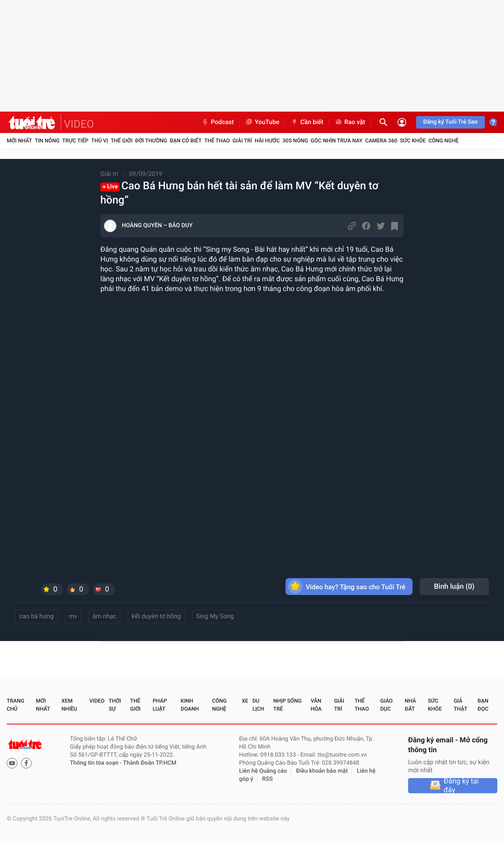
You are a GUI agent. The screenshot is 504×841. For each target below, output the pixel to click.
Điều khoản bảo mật (322, 771)
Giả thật (460, 705)
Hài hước (267, 141)
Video (97, 701)
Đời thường (151, 141)
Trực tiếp (76, 141)
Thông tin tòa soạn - (97, 763)
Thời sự (115, 705)
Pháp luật (160, 705)
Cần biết (307, 122)
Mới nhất (19, 141)
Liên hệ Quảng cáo (263, 771)
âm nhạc (104, 616)
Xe (245, 701)
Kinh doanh (190, 705)
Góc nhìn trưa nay (337, 141)
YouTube (262, 122)
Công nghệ (443, 141)
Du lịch (258, 705)
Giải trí (242, 141)
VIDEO (79, 124)
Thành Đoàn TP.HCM (150, 763)
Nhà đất (410, 705)
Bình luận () (454, 586)
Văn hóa (316, 705)
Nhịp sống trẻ (287, 705)
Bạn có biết (186, 141)
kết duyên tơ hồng (156, 616)
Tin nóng (47, 141)
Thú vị (99, 141)
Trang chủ (15, 705)
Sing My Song (215, 616)
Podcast (218, 122)
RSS (268, 779)
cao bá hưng (36, 616)
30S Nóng (295, 141)
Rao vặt (350, 122)
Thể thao (217, 141)
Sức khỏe (413, 141)
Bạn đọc (483, 705)
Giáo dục (387, 705)
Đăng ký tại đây (461, 786)
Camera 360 (381, 141)
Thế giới (122, 141)
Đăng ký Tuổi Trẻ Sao (450, 122)
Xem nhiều (69, 705)
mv (73, 616)
